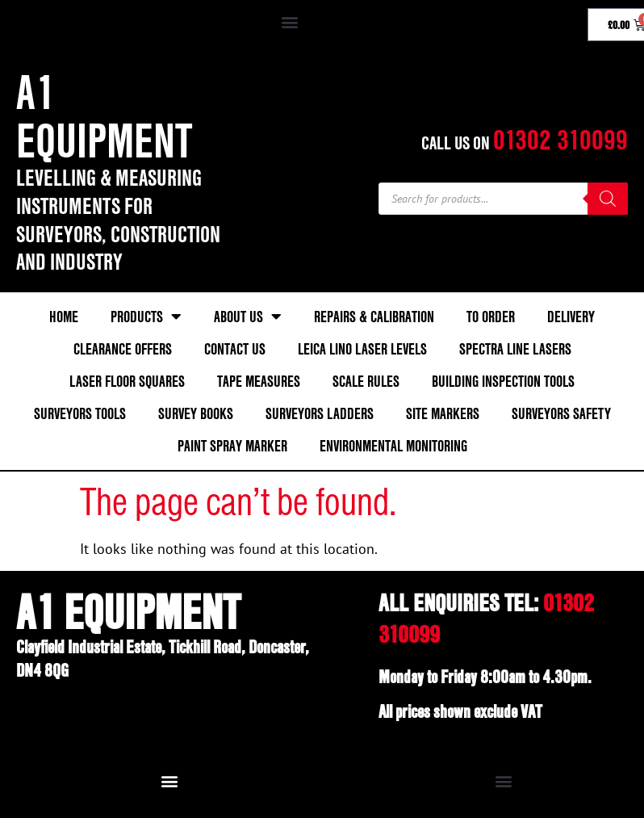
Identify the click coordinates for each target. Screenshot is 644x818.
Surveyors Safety (561, 413)
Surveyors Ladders (320, 413)
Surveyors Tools (80, 413)
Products (146, 317)
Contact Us (235, 349)
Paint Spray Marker (232, 446)
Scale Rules (366, 381)
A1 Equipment (104, 115)
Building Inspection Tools (503, 381)
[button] (290, 21)
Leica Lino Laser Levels (362, 349)
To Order (491, 317)
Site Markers (443, 413)
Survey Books (196, 413)
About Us (248, 317)
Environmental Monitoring (393, 446)
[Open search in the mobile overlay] (503, 199)
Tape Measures (259, 381)
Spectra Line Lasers (515, 349)
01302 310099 (560, 139)
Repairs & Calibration (374, 317)
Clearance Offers (123, 349)
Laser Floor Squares (127, 381)
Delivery (571, 317)
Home (64, 317)
